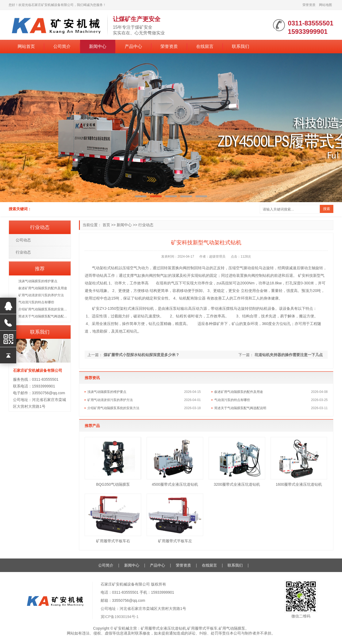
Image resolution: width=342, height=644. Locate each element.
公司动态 (23, 240)
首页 (106, 225)
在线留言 (205, 46)
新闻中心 (98, 46)
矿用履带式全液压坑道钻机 (163, 628)
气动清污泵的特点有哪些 (232, 400)
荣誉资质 (309, 5)
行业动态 (146, 225)
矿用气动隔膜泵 (232, 628)
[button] (141, 196)
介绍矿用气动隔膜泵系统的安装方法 (113, 408)
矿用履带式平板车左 (175, 541)
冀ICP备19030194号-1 (120, 617)
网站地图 (325, 5)
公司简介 (62, 46)
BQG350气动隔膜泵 (113, 484)
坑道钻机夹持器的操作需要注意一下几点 (289, 355)
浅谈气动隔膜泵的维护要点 (107, 392)
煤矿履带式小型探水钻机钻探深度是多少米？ (142, 355)
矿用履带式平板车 (202, 628)
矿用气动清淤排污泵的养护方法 (110, 400)
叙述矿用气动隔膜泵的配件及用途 (239, 392)
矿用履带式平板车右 (113, 541)
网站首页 (26, 46)
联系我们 (241, 46)
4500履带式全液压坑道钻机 (175, 484)
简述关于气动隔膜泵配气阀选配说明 (240, 408)
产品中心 (133, 46)
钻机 (115, 268)
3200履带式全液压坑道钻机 (237, 484)
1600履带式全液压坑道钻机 (299, 484)
